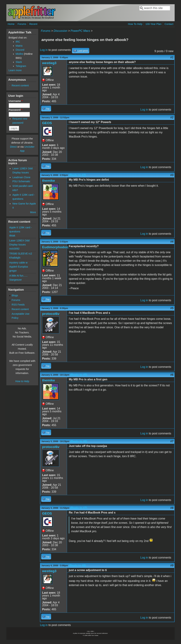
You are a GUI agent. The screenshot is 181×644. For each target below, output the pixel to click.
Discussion (61, 31)
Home (11, 24)
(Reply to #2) (77, 175)
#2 (172, 118)
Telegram (21, 66)
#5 (172, 308)
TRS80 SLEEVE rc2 (21, 254)
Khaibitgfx (15, 258)
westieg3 (49, 63)
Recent (33, 24)
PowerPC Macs (80, 31)
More (33, 212)
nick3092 (14, 249)
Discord (20, 50)
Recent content (20, 85)
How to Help (22, 381)
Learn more (15, 70)
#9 (172, 566)
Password (16, 110)
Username (16, 101)
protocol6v (51, 314)
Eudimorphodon (55, 247)
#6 (172, 375)
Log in (44, 50)
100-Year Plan (154, 24)
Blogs (15, 295)
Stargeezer (16, 280)
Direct (13, 147)
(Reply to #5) (79, 375)
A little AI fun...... (18, 276)
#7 (172, 441)
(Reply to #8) (77, 566)
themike (49, 181)
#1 (172, 57)
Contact (169, 24)
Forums (22, 24)
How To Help (135, 24)
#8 (172, 508)
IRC (18, 42)
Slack (19, 62)
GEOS (47, 123)
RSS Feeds (18, 305)
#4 (172, 242)
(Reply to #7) (79, 508)
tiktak (12, 236)
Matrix (19, 46)
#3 (172, 175)
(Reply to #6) (79, 441)
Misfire (19, 54)
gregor (13, 271)
